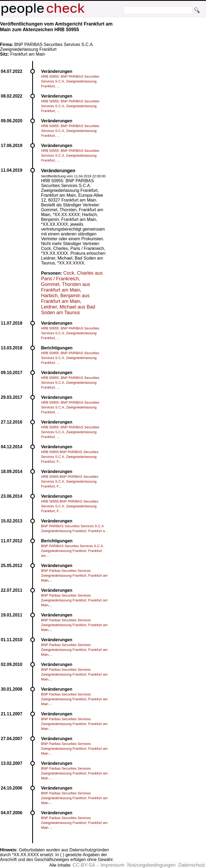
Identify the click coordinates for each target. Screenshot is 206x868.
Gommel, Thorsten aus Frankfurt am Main (66, 287)
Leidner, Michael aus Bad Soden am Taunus (68, 310)
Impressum (113, 865)
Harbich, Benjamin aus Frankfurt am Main (65, 298)
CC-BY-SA (84, 865)
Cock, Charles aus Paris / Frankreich (72, 276)
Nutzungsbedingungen (151, 865)
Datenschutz (192, 865)
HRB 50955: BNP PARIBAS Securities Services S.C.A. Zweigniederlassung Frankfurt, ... (70, 81)
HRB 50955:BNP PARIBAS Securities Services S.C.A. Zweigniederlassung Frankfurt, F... (70, 457)
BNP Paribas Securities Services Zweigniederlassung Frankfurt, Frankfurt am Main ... (74, 699)
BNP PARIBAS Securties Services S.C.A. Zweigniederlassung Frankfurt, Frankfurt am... (72, 551)
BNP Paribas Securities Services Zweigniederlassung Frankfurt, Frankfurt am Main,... (74, 575)
